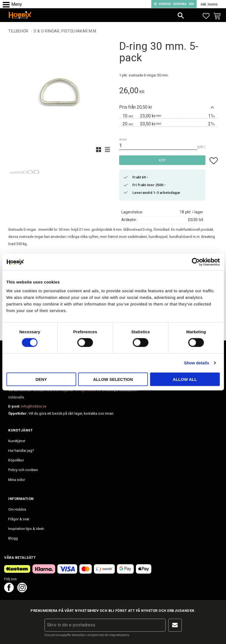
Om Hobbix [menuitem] (17, 509)
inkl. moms (209, 4)
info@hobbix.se (34, 406)
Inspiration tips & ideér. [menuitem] (26, 529)
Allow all (185, 379)
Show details (197, 363)
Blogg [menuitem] (13, 538)
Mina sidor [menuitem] (17, 480)
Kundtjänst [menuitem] (17, 441)
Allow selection (113, 379)
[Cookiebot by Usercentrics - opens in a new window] (196, 262)
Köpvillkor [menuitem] (16, 460)
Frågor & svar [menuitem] (19, 519)
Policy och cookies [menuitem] (23, 470)
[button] (8, 5)
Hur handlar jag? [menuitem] (21, 451)
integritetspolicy (119, 635)
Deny (41, 379)
